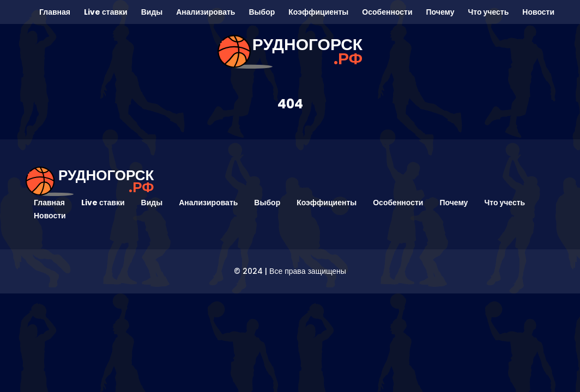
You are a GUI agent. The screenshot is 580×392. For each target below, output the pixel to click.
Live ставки (106, 12)
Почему (440, 12)
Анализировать (206, 12)
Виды (152, 12)
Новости (538, 12)
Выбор (262, 12)
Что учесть (488, 12)
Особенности (387, 12)
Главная (55, 12)
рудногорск (307, 52)
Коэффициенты (318, 12)
